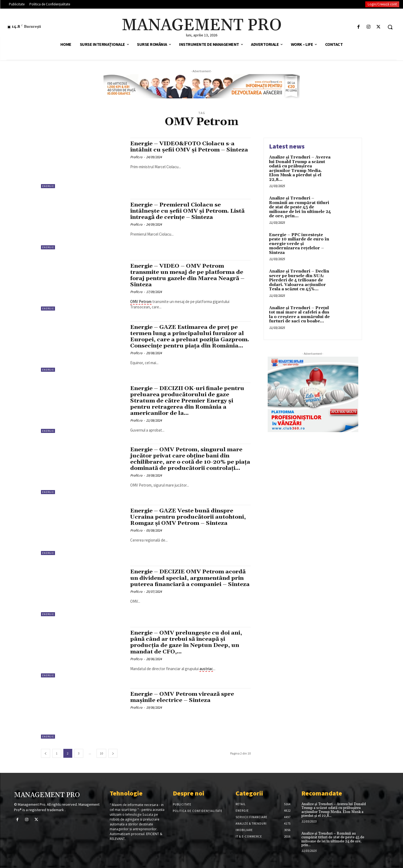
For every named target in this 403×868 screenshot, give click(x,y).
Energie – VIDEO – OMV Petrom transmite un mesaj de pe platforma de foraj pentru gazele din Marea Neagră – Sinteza (188, 275)
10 (101, 753)
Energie (48, 186)
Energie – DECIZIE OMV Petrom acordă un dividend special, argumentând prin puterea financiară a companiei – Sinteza (189, 581)
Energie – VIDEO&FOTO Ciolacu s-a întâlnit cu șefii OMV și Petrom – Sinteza (190, 147)
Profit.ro (136, 157)
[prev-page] (46, 753)
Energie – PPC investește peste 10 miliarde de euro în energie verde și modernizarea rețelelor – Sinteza (299, 244)
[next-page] (113, 753)
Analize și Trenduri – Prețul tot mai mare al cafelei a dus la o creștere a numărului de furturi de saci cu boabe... (299, 315)
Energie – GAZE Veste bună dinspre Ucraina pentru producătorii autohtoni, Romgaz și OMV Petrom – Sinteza (189, 517)
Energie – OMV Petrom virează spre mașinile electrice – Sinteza (183, 697)
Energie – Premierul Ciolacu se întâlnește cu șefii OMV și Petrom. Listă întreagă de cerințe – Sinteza (188, 211)
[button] (390, 27)
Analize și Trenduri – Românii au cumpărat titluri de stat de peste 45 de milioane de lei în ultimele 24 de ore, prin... (300, 207)
